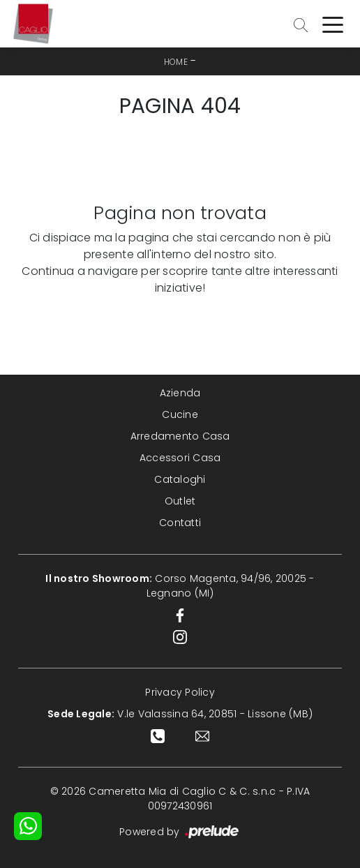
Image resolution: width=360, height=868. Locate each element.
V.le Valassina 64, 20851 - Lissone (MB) (180, 714)
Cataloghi (180, 479)
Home (176, 62)
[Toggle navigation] (333, 24)
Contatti (180, 523)
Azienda (180, 393)
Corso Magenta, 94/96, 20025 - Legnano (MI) (180, 586)
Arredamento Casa (180, 436)
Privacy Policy (180, 692)
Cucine (180, 414)
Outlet (180, 501)
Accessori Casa (180, 458)
